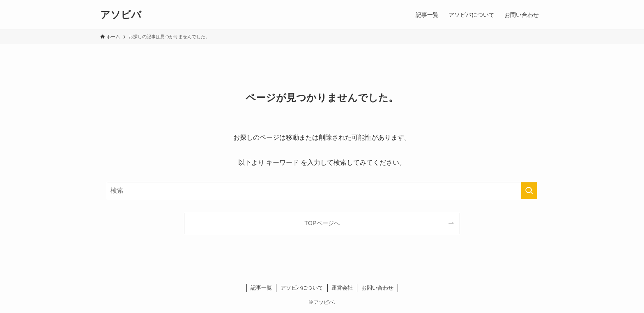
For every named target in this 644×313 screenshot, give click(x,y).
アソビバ (121, 15)
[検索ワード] (322, 191)
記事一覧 (261, 288)
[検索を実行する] (529, 191)
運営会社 (342, 288)
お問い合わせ (377, 288)
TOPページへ (322, 223)
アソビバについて (302, 288)
